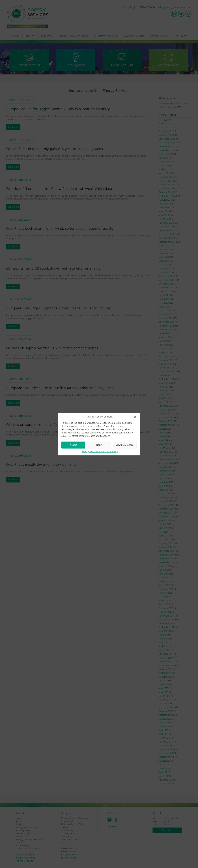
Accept (73, 445)
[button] (135, 417)
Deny (99, 445)
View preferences (125, 445)
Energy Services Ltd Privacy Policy (100, 451)
